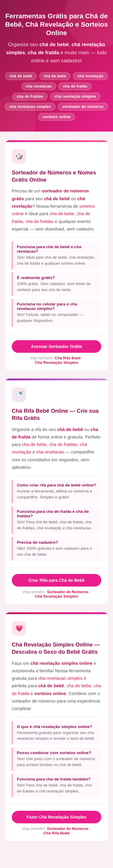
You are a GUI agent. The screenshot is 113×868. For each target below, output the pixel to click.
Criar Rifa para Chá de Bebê (56, 580)
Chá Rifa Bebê (68, 358)
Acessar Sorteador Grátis (57, 346)
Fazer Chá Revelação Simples (56, 817)
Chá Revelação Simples (57, 363)
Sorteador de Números (68, 592)
